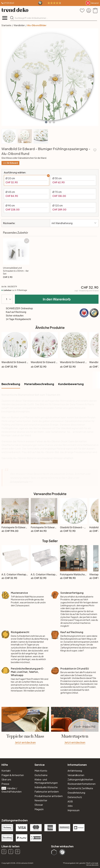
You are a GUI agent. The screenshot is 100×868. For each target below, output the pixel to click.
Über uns (6, 779)
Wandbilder (19, 25)
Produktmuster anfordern (49, 796)
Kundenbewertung (71, 384)
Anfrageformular (19, 482)
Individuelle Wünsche (46, 787)
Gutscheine (41, 775)
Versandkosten (76, 775)
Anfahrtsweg (75, 771)
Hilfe (5, 765)
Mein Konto (41, 771)
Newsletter (41, 800)
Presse (5, 784)
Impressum (74, 810)
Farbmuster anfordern (47, 792)
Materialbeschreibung (39, 384)
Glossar (39, 805)
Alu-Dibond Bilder (37, 25)
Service (40, 765)
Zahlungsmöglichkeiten (80, 779)
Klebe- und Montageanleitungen (46, 781)
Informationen (77, 765)
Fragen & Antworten (13, 775)
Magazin (39, 809)
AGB (70, 801)
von (10, 163)
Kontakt (6, 771)
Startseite (6, 25)
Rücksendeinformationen (82, 784)
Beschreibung (11, 384)
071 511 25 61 (9, 3)
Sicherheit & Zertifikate (80, 788)
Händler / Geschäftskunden (12, 790)
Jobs (70, 806)
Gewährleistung (76, 793)
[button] (46, 122)
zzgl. (87, 291)
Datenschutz (75, 797)
